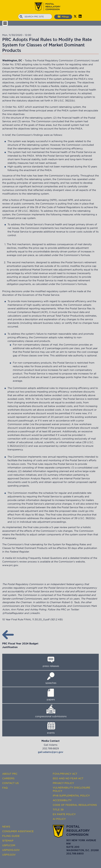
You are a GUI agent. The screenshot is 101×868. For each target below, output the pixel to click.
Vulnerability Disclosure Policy (71, 789)
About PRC (10, 774)
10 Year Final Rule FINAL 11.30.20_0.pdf (26, 619)
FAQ (5, 788)
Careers (8, 778)
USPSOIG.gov (11, 850)
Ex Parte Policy (64, 814)
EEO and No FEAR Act (68, 778)
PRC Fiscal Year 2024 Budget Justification (20, 644)
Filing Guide (11, 836)
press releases (51, 666)
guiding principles (17, 183)
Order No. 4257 (14, 107)
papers (51, 699)
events (51, 733)
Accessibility (62, 800)
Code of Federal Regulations (75, 805)
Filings (63, 16)
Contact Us (10, 783)
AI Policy (59, 819)
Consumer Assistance (18, 831)
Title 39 (58, 810)
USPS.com (9, 845)
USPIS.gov (9, 855)
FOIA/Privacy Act (65, 774)
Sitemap (8, 841)
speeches (51, 683)
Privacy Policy (63, 783)
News (6, 827)
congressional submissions (51, 716)
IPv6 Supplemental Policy (71, 796)
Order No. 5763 (11, 64)
